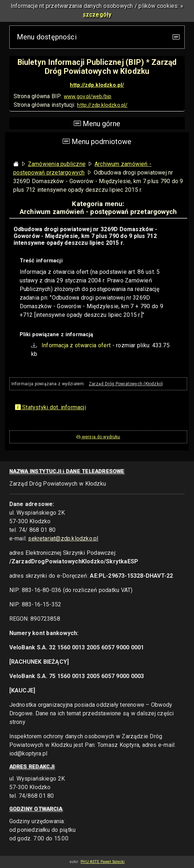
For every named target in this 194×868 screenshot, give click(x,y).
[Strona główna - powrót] (16, 164)
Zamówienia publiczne (57, 164)
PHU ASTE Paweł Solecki (103, 862)
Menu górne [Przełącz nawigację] (97, 123)
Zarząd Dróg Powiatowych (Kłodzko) (126, 384)
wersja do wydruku (98, 437)
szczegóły (97, 15)
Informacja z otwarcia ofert (76, 345)
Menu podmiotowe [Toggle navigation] (97, 142)
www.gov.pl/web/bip (88, 96)
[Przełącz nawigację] (176, 37)
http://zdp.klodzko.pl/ (97, 85)
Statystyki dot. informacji (50, 407)
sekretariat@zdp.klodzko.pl (63, 538)
